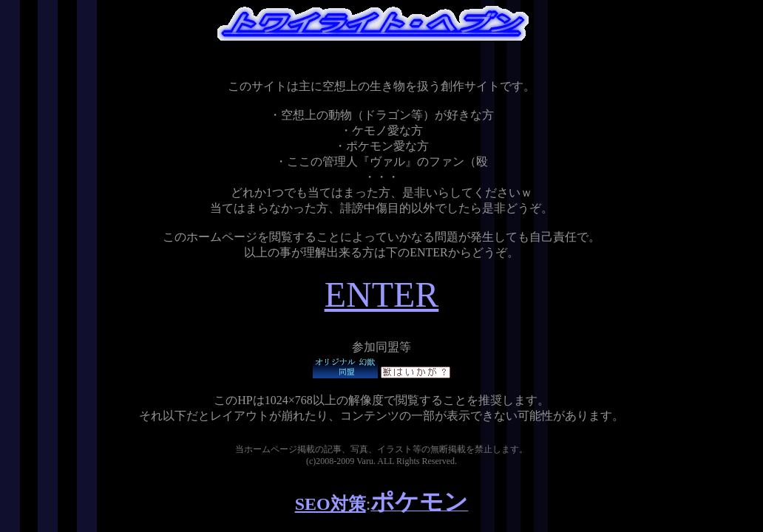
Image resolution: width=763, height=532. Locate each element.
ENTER (382, 294)
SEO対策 (330, 504)
